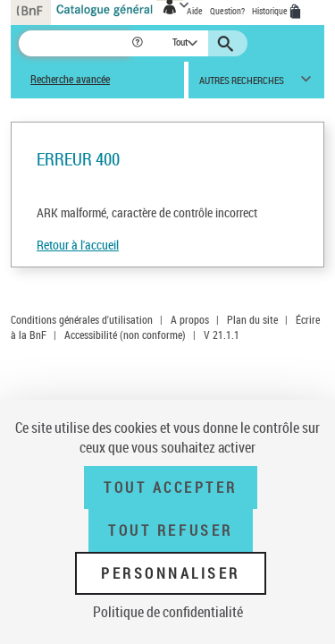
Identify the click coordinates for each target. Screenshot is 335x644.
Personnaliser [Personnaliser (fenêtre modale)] (171, 573)
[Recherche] (75, 43)
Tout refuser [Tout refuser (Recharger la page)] (170, 530)
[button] (139, 43)
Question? (227, 11)
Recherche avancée (70, 79)
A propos (190, 319)
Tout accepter (171, 487)
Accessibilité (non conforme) (125, 335)
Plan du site (252, 319)
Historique (271, 11)
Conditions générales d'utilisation (82, 319)
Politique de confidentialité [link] (168, 612)
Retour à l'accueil (78, 245)
